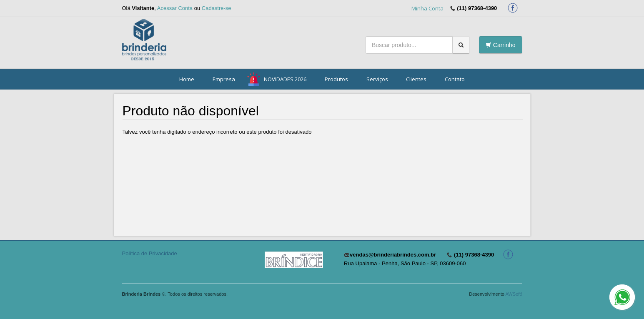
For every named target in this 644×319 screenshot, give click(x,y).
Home (187, 79)
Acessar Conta (175, 8)
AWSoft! (514, 294)
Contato (455, 79)
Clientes (416, 79)
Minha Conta (427, 8)
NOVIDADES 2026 (285, 79)
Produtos (336, 79)
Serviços (377, 79)
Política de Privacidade (150, 253)
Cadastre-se (217, 8)
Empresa (224, 79)
